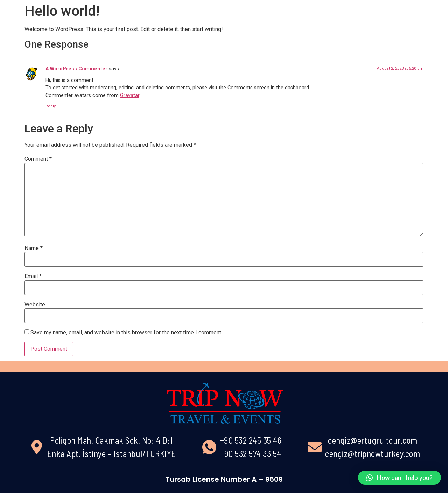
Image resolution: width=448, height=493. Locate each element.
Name (34, 248)
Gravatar (130, 95)
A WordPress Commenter (76, 69)
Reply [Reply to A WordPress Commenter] (51, 106)
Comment (38, 159)
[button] (400, 478)
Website (35, 305)
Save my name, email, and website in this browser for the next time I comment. (126, 333)
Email (33, 276)
